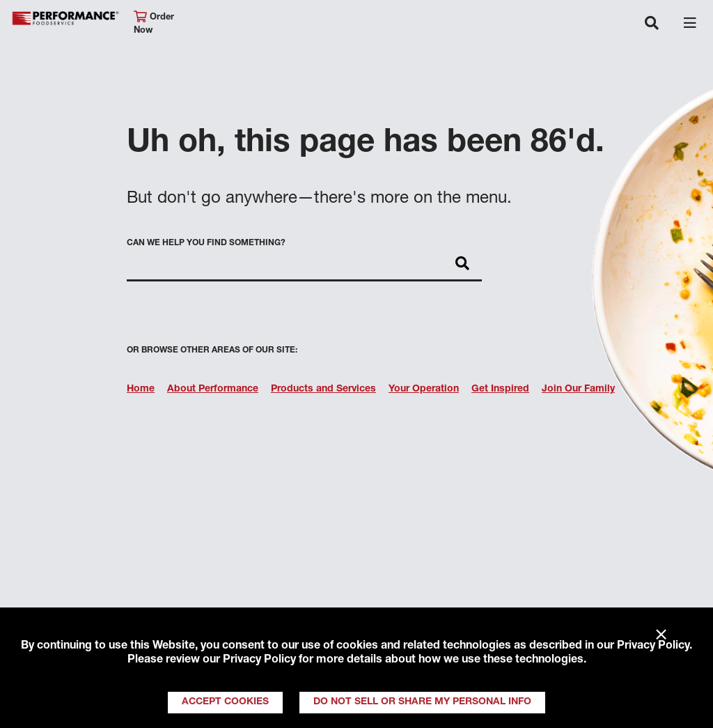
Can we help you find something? (206, 243)
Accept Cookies (225, 702)
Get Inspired (500, 389)
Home (141, 389)
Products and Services (323, 389)
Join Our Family (578, 389)
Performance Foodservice (65, 18)
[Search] (462, 265)
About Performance (213, 389)
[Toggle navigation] (652, 24)
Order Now (154, 23)
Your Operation (424, 389)
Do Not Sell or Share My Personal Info (422, 702)
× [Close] (661, 635)
